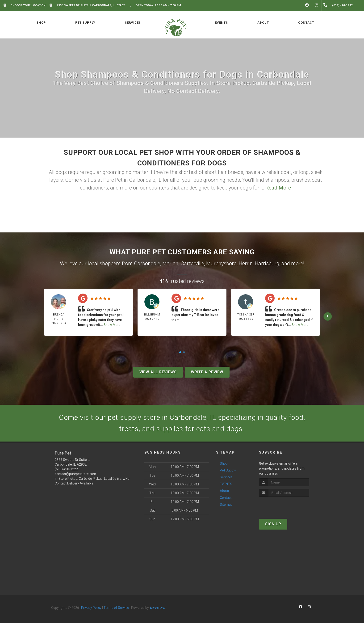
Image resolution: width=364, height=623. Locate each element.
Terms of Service (116, 608)
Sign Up (273, 524)
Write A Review (207, 372)
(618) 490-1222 (66, 469)
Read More (278, 188)
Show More (112, 325)
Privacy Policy (91, 608)
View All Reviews (158, 372)
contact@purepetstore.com (75, 474)
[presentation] (284, 506)
